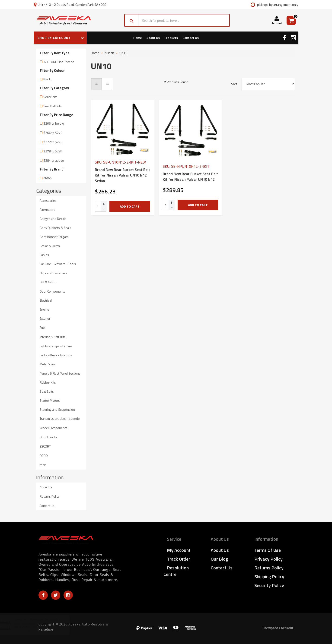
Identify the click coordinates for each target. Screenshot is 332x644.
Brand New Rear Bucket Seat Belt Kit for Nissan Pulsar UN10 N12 (190, 177)
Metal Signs (48, 364)
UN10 (123, 53)
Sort (234, 84)
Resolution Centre (176, 571)
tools (43, 465)
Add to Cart (130, 206)
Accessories (48, 200)
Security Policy (269, 585)
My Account (179, 550)
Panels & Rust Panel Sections (60, 373)
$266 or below (54, 123)
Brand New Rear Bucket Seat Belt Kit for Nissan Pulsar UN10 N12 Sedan (122, 175)
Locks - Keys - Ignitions (56, 355)
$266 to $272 (53, 133)
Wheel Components (53, 428)
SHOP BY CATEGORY (61, 38)
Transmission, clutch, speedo (60, 418)
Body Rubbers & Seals (55, 228)
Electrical (46, 300)
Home (138, 38)
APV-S (48, 178)
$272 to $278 (53, 142)
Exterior (45, 318)
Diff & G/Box (48, 282)
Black (47, 79)
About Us (153, 38)
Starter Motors (50, 400)
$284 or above (54, 160)
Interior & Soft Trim (53, 337)
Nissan (109, 53)
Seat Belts (50, 97)
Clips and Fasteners (53, 273)
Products (171, 38)
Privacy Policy (268, 559)
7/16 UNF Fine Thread (59, 62)
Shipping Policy (269, 576)
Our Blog (219, 559)
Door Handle (48, 437)
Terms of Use (268, 550)
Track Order (179, 559)
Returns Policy (50, 496)
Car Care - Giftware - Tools (58, 264)
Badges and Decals (53, 219)
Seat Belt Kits (53, 106)
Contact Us (191, 38)
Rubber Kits (48, 382)
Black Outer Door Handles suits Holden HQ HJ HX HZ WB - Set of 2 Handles (45, 625)
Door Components (52, 291)
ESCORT (45, 446)
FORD (44, 456)
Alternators (47, 210)
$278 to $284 (53, 151)
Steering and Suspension (57, 409)
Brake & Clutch (50, 246)
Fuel (43, 327)
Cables (44, 255)
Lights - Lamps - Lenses (56, 346)
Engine (44, 309)
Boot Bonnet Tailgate (54, 237)
